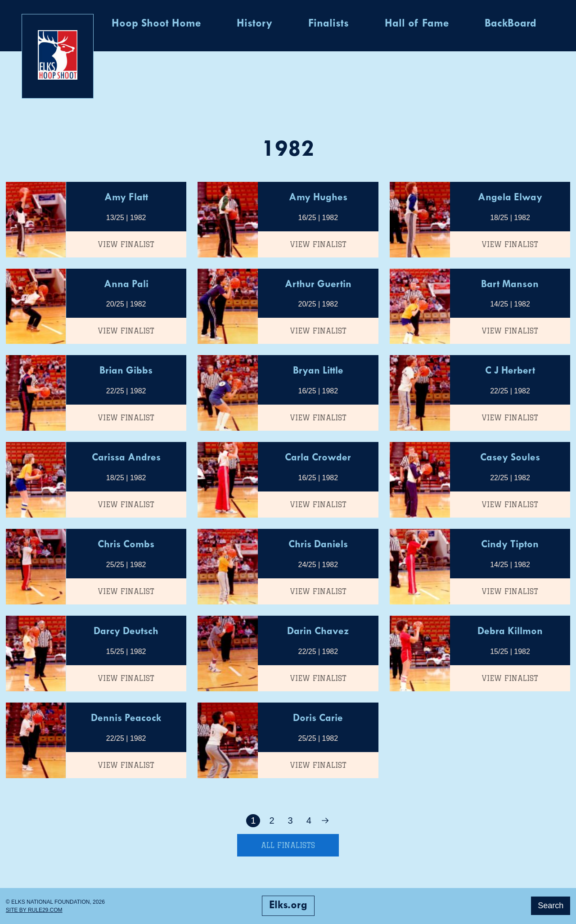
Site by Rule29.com (34, 910)
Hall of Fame (417, 24)
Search (551, 906)
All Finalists (288, 845)
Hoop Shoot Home (156, 24)
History (254, 24)
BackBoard (511, 24)
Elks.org (288, 906)
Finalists (328, 24)
